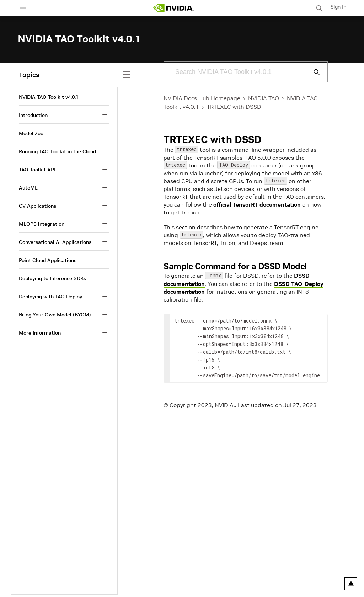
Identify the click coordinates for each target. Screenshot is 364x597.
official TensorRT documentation (257, 204)
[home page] (173, 8)
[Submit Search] (313, 72)
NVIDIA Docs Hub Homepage (202, 98)
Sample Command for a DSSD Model (235, 266)
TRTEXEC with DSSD (234, 107)
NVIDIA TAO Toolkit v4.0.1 (49, 97)
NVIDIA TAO (264, 98)
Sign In (338, 7)
